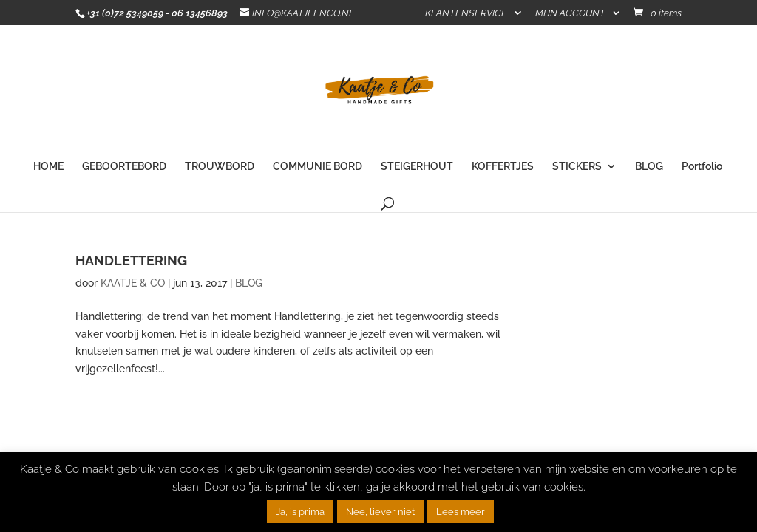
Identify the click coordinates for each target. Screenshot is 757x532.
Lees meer (461, 512)
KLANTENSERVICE (466, 13)
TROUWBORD (220, 167)
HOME (48, 167)
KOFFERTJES (503, 167)
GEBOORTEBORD (124, 167)
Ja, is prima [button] (300, 512)
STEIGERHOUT (417, 167)
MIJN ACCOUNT (570, 13)
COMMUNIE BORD (318, 167)
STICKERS (577, 167)
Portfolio (702, 167)
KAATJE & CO (133, 283)
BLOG (649, 167)
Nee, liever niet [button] (380, 512)
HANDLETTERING (131, 260)
